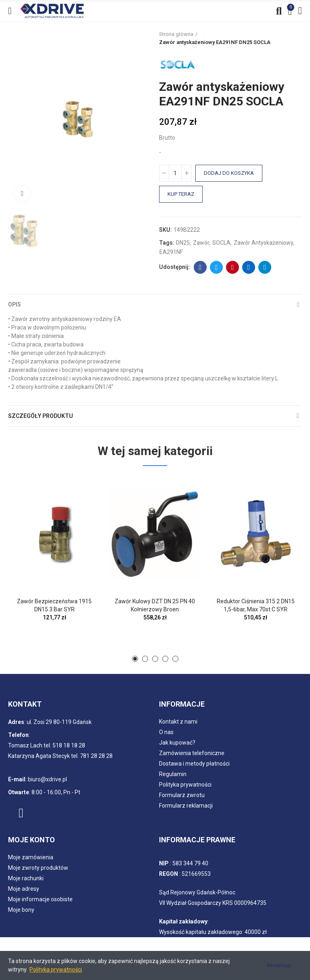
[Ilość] (175, 173)
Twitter (217, 267)
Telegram (265, 267)
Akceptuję (279, 965)
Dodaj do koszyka (229, 173)
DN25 (183, 243)
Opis (15, 304)
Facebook (200, 267)
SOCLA (221, 243)
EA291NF (171, 252)
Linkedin (249, 267)
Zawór (201, 243)
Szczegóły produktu (41, 416)
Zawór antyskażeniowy (263, 243)
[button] (135, 659)
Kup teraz (181, 194)
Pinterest (233, 267)
